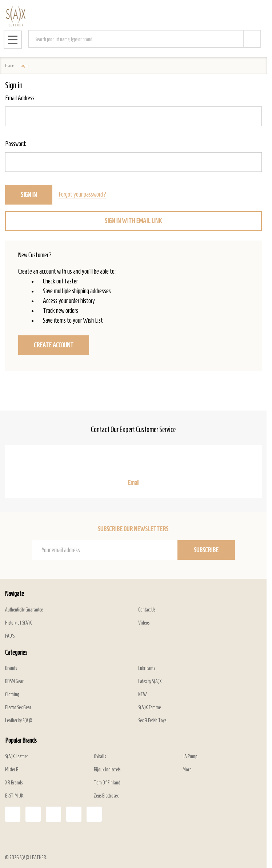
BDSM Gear (14, 681)
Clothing (12, 695)
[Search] (252, 39)
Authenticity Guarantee (24, 610)
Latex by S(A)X (150, 681)
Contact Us (147, 610)
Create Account (54, 345)
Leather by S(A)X (19, 721)
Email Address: (20, 98)
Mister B (12, 770)
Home (9, 65)
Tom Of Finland (107, 783)
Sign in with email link (133, 221)
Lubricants (147, 668)
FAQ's (10, 636)
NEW (143, 695)
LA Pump (190, 757)
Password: (16, 144)
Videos (144, 623)
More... (189, 770)
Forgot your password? (83, 194)
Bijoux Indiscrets (107, 770)
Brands (11, 668)
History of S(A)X (19, 623)
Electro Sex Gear (18, 708)
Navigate (15, 594)
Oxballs (100, 757)
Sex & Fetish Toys (152, 721)
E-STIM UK (14, 796)
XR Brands (14, 783)
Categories (16, 653)
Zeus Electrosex (106, 796)
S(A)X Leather (17, 757)
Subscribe (206, 550)
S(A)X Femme (149, 708)
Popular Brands (21, 740)
